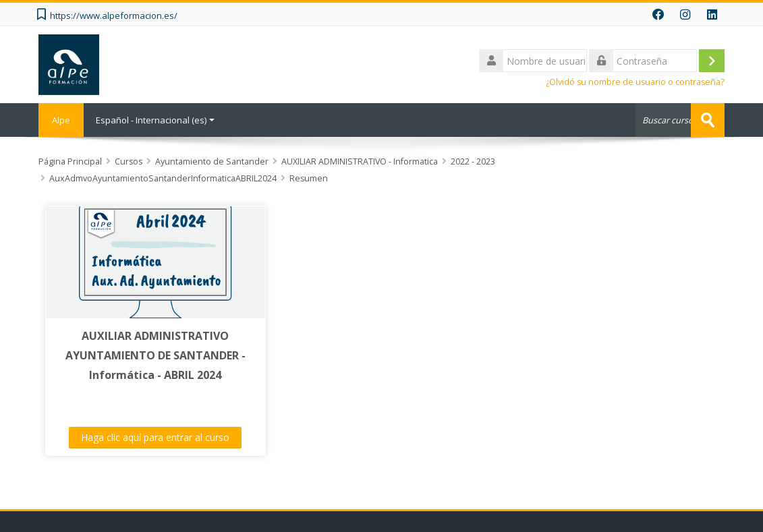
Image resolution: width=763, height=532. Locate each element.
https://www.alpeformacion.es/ (114, 16)
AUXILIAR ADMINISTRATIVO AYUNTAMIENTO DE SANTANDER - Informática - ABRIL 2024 (156, 355)
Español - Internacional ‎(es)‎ (155, 120)
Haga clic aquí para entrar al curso (155, 437)
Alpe (61, 120)
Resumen (309, 178)
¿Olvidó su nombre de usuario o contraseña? (635, 82)
